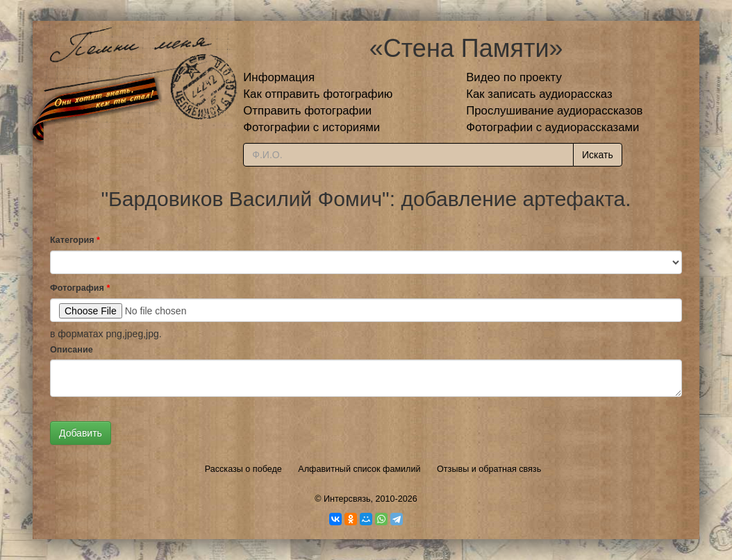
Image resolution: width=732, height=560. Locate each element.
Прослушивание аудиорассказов (554, 111)
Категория (75, 240)
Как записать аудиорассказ (539, 94)
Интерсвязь (347, 499)
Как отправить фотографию (318, 94)
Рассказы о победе (243, 469)
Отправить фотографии (307, 111)
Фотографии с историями (311, 127)
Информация (279, 77)
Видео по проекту (514, 77)
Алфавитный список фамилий (359, 469)
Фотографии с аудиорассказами (552, 127)
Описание (72, 350)
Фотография (80, 288)
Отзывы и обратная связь (489, 469)
